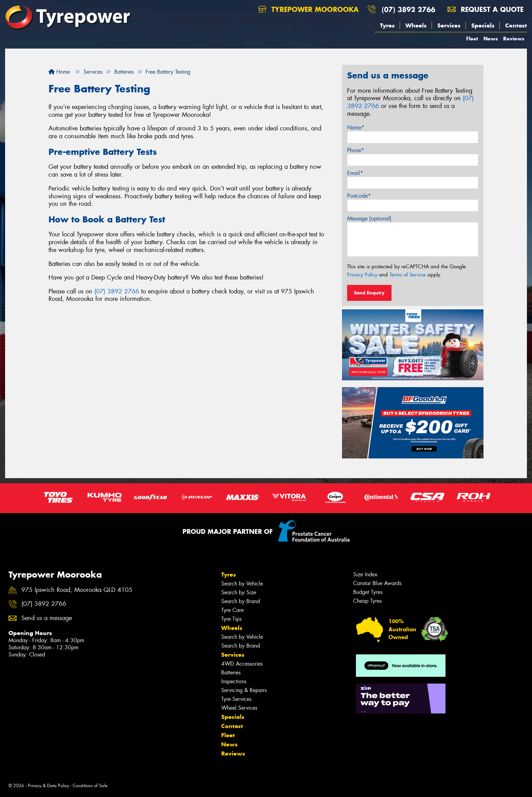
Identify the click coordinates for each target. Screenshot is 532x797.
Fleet (472, 39)
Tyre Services (236, 699)
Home (59, 72)
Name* (356, 128)
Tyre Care (232, 610)
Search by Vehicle (242, 584)
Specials (483, 25)
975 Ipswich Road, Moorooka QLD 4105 (77, 590)
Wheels (416, 25)
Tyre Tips (231, 619)
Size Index (365, 574)
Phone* (356, 150)
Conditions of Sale (90, 786)
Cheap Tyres (367, 601)
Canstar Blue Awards (377, 583)
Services (449, 25)
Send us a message (47, 618)
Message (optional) (369, 219)
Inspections (234, 681)
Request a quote (486, 9)
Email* (355, 173)
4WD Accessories (242, 664)
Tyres (387, 25)
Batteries (231, 673)
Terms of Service (408, 275)
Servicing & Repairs (244, 690)
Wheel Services (239, 708)
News (491, 39)
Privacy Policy (362, 275)
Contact (516, 25)
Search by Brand (241, 601)
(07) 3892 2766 (408, 9)
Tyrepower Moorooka (308, 9)
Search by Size (239, 592)
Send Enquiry (369, 293)
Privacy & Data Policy (48, 786)
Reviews (514, 39)
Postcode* (359, 196)
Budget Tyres (368, 592)
